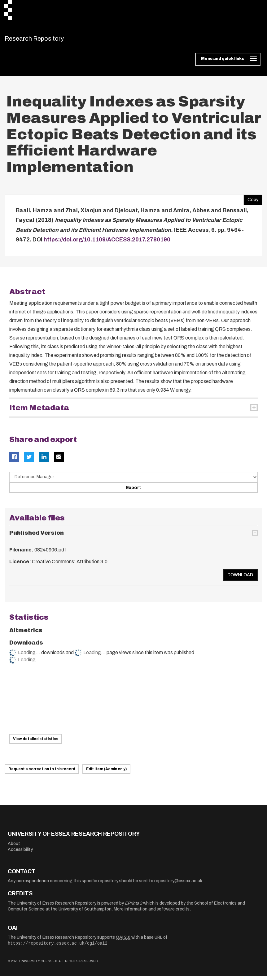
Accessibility (20, 854)
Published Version (37, 537)
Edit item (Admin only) (106, 773)
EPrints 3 (133, 907)
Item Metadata (39, 412)
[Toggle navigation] (228, 63)
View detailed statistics (36, 743)
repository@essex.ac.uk (178, 885)
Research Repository (48, 40)
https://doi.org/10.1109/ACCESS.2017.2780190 (107, 244)
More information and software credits (152, 913)
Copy (251, 202)
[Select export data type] (133, 481)
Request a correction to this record (42, 773)
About (14, 847)
